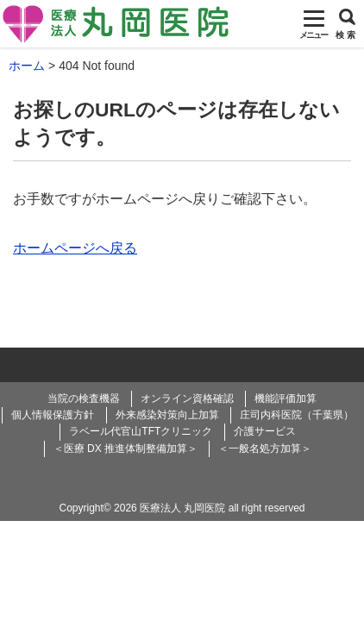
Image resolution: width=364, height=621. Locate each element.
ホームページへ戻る (75, 248)
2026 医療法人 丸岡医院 (169, 508)
